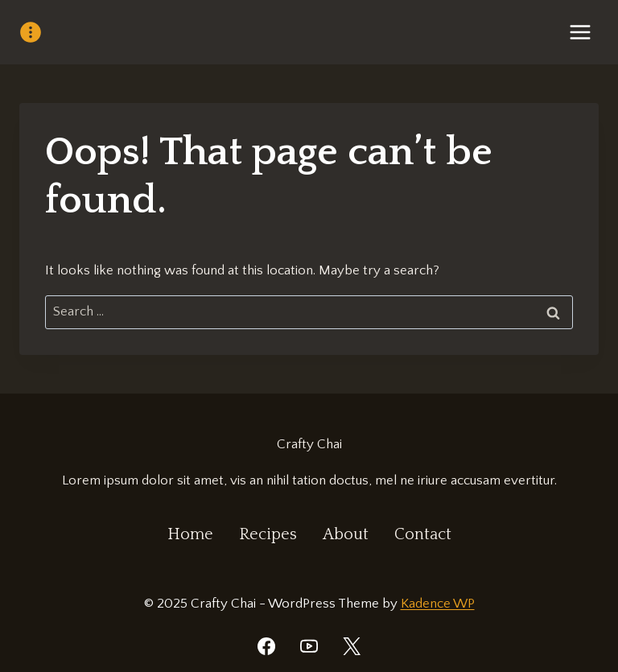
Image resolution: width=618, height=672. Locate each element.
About (346, 534)
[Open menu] (580, 32)
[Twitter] (352, 646)
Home (190, 534)
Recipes (268, 534)
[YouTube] (309, 646)
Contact (423, 534)
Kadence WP (438, 604)
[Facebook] (266, 646)
